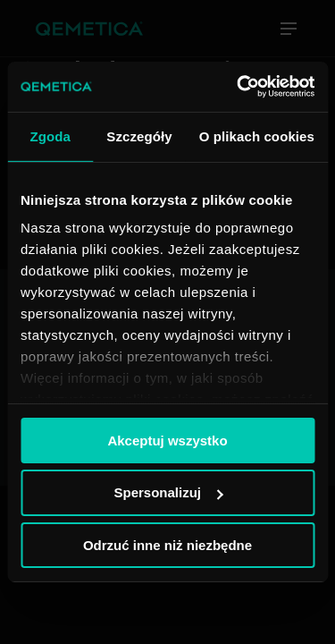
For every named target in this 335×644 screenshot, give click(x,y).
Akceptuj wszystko (167, 440)
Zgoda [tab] (50, 136)
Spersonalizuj (168, 492)
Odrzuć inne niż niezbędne (167, 545)
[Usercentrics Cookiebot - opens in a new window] (239, 87)
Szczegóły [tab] (139, 136)
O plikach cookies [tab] (257, 136)
